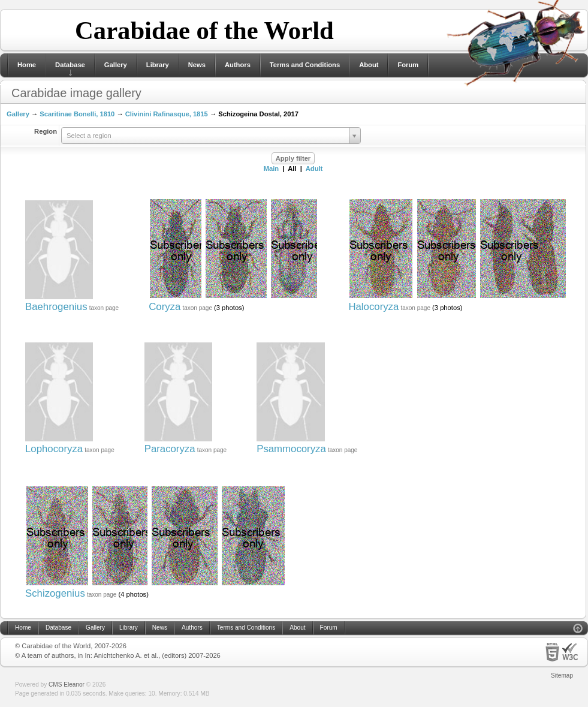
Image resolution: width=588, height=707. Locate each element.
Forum (408, 65)
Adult (314, 169)
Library (158, 65)
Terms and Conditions (305, 65)
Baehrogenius (56, 307)
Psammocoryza (291, 449)
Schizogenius (55, 593)
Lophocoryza (54, 449)
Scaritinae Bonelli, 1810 (77, 114)
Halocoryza (373, 307)
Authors (238, 65)
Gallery (116, 65)
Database (70, 65)
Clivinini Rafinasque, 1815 (167, 114)
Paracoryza (170, 449)
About (369, 65)
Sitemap (562, 676)
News (197, 65)
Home (27, 65)
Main (271, 169)
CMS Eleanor (67, 685)
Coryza (165, 307)
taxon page (104, 308)
